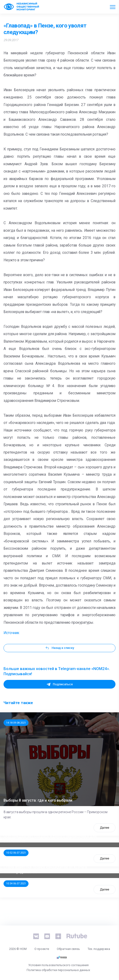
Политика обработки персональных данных (58, 970)
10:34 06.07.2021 (16, 883)
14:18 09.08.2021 (16, 723)
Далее (105, 828)
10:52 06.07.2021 (16, 853)
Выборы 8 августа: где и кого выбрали (38, 800)
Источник (11, 633)
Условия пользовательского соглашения (58, 965)
